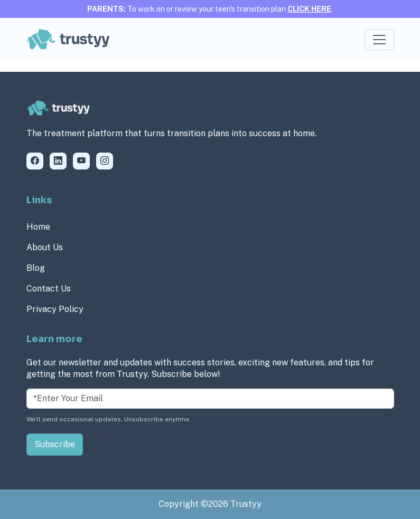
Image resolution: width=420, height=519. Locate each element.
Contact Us (49, 289)
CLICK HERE (309, 9)
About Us (45, 247)
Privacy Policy (55, 309)
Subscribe (55, 444)
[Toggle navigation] (379, 40)
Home (38, 227)
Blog (36, 268)
